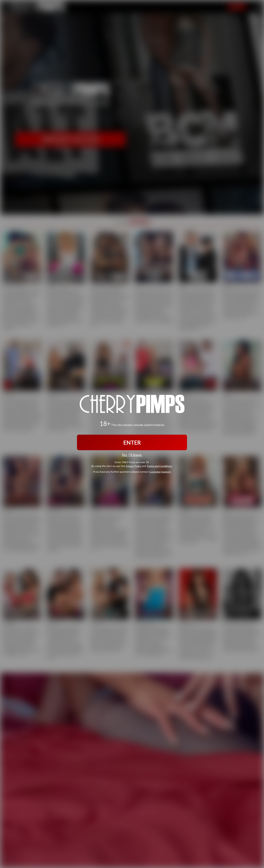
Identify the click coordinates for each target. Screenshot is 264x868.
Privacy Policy (134, 466)
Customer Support (160, 472)
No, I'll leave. (132, 455)
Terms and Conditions (159, 466)
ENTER (132, 442)
